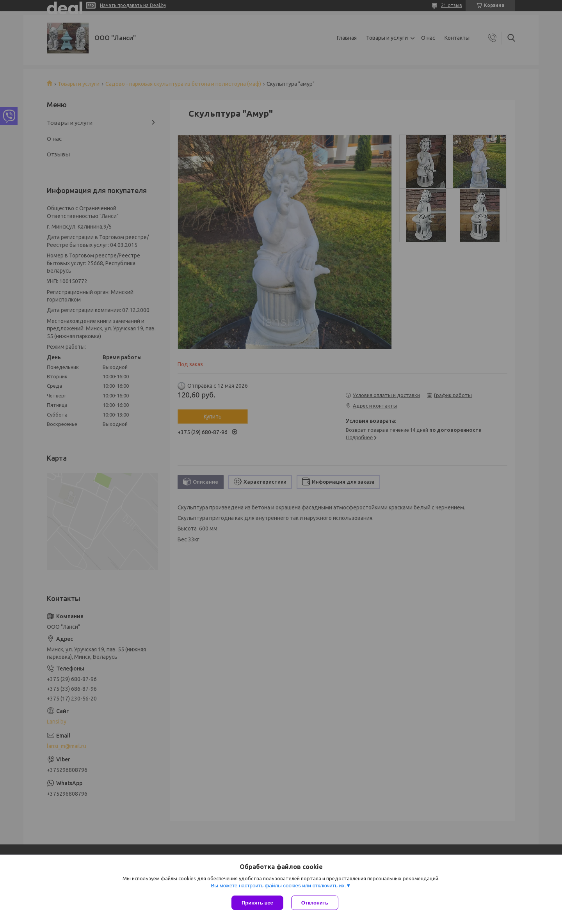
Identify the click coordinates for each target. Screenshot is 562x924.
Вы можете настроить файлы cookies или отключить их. (278, 886)
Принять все (257, 903)
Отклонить (315, 903)
